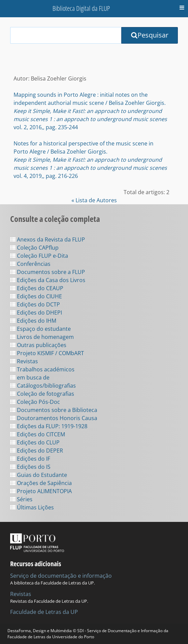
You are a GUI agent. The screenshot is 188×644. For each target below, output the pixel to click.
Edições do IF (30, 459)
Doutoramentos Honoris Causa (54, 418)
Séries (21, 499)
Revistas (24, 361)
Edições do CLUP (35, 442)
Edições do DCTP (35, 304)
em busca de (30, 377)
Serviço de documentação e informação (61, 576)
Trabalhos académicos (42, 369)
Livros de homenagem (42, 337)
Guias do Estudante (39, 475)
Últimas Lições (32, 507)
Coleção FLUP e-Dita (39, 256)
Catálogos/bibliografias (43, 386)
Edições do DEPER (37, 451)
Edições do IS (30, 467)
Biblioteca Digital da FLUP (81, 8)
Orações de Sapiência (41, 483)
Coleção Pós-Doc (35, 402)
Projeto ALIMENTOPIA (41, 491)
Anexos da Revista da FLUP (48, 239)
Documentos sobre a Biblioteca (54, 410)
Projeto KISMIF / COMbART (47, 353)
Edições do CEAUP (37, 288)
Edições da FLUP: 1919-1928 (49, 426)
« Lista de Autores (94, 200)
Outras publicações (38, 345)
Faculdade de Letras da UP (44, 612)
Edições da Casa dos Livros (48, 280)
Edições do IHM (33, 321)
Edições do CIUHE (36, 296)
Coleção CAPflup (34, 248)
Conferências (30, 264)
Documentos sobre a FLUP (48, 272)
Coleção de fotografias (42, 394)
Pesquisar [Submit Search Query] (150, 35)
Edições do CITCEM (38, 434)
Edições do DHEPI (36, 313)
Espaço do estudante (40, 329)
